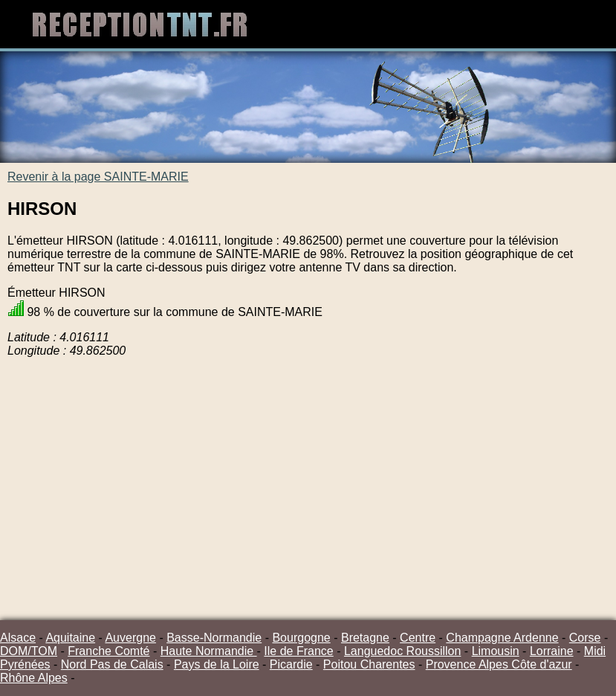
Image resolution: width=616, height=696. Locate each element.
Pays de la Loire (217, 664)
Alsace (18, 638)
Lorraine (552, 651)
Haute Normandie (209, 651)
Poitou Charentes (369, 664)
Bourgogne (301, 638)
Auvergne (130, 638)
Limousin (496, 651)
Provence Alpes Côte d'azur (499, 664)
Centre (418, 638)
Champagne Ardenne (502, 638)
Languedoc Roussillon (402, 651)
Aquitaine (70, 638)
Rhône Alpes (34, 678)
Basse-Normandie (214, 638)
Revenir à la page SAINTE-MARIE (98, 177)
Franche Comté (108, 651)
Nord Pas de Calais (112, 664)
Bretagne (365, 638)
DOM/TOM (29, 651)
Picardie (291, 664)
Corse (585, 638)
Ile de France (298, 651)
